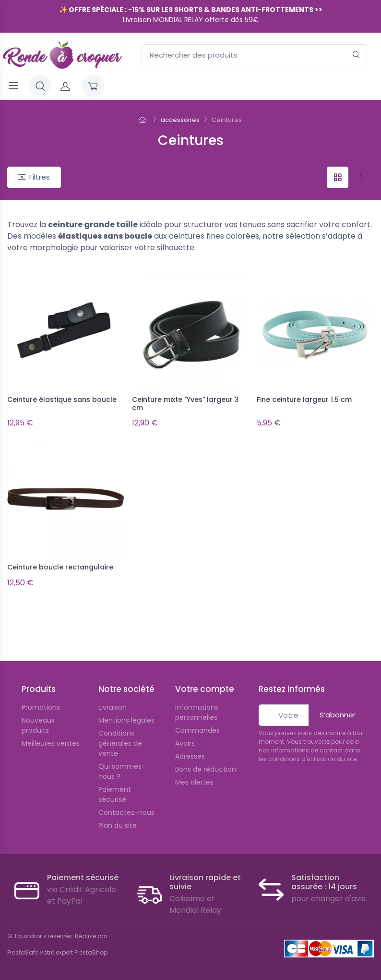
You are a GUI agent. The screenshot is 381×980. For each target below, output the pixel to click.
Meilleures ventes (51, 743)
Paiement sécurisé (115, 794)
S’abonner (338, 715)
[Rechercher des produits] (254, 55)
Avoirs (185, 743)
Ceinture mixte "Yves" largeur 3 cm (185, 404)
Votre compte (205, 689)
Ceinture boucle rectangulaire (60, 567)
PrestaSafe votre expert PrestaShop (57, 952)
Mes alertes (194, 782)
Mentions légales (126, 720)
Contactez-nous (126, 812)
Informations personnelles (197, 712)
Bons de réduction (206, 769)
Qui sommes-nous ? (122, 771)
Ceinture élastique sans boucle (62, 399)
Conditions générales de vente (120, 743)
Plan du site (118, 825)
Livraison (113, 707)
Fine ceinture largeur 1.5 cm (304, 399)
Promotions (41, 707)
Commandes (197, 730)
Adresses (190, 756)
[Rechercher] (356, 55)
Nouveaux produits (38, 725)
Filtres (34, 177)
